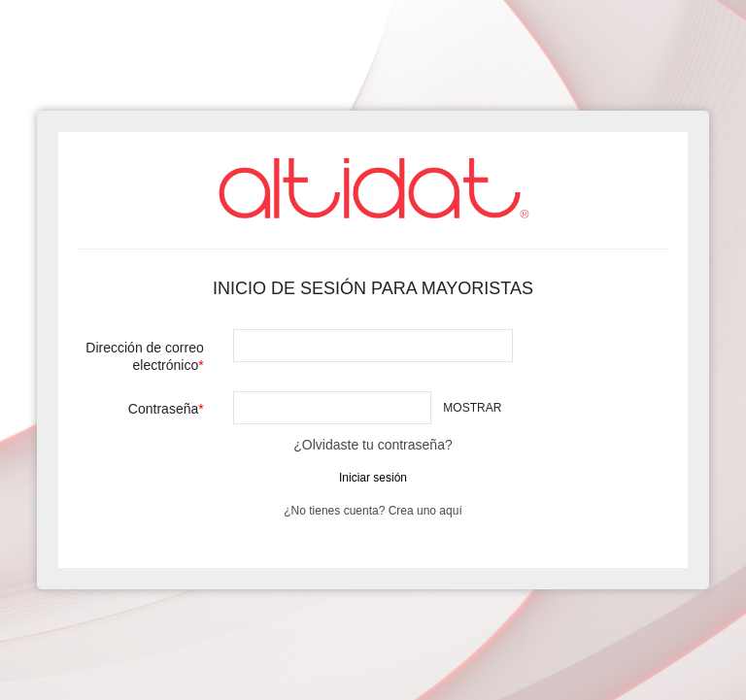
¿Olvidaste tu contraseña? (373, 445)
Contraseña (163, 409)
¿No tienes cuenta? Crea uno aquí (373, 511)
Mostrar (472, 408)
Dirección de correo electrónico (144, 356)
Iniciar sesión (373, 478)
